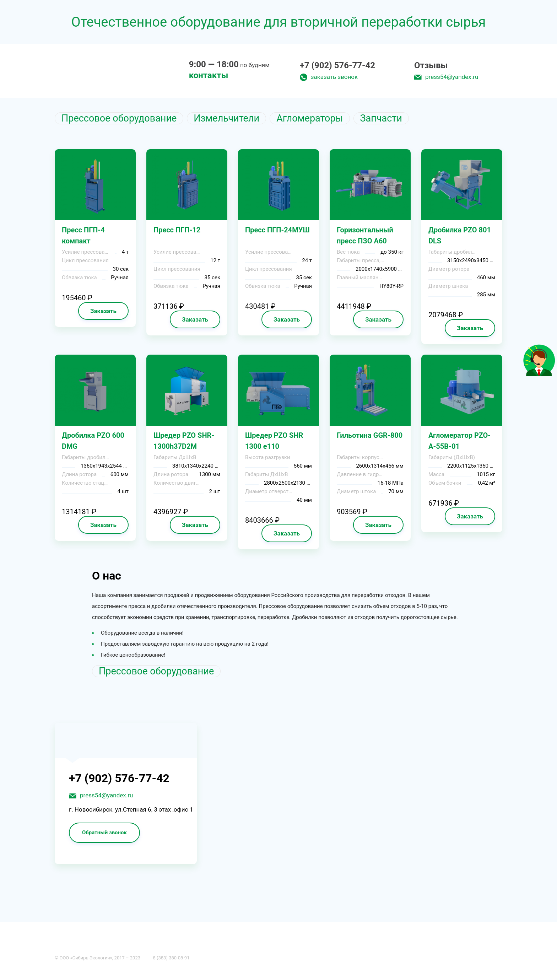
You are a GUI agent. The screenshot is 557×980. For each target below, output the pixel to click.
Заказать (103, 311)
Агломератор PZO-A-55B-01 (459, 441)
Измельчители (226, 118)
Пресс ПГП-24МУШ (277, 230)
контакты (209, 75)
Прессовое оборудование (119, 118)
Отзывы (431, 65)
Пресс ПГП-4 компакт (83, 235)
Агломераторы (310, 118)
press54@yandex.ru (452, 77)
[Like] (539, 374)
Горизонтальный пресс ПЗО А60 (365, 235)
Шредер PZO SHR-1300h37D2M (184, 441)
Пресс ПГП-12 (177, 230)
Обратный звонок (104, 833)
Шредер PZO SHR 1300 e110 (274, 441)
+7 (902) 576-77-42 (337, 65)
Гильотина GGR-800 (370, 435)
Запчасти (381, 118)
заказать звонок (334, 77)
